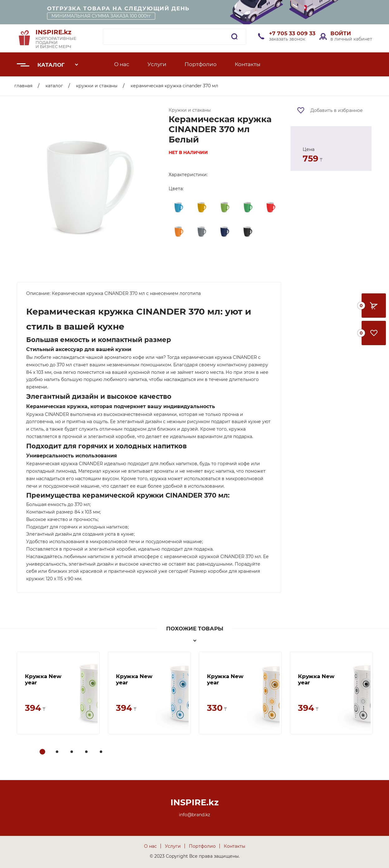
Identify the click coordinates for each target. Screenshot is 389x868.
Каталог (51, 65)
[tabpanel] (58, 693)
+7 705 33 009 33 (292, 33)
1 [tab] (43, 752)
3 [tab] (72, 752)
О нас (122, 64)
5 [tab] (102, 752)
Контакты (247, 64)
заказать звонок (287, 39)
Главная (23, 86)
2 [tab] (58, 752)
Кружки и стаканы (97, 86)
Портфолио (201, 64)
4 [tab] (87, 752)
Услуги (157, 64)
